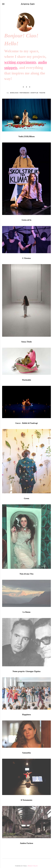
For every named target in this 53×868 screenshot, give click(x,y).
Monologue (14, 93)
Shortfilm (34, 93)
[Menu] (3, 4)
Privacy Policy (33, 866)
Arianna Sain (28, 4)
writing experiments (20, 62)
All (8, 93)
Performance (25, 93)
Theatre (42, 93)
